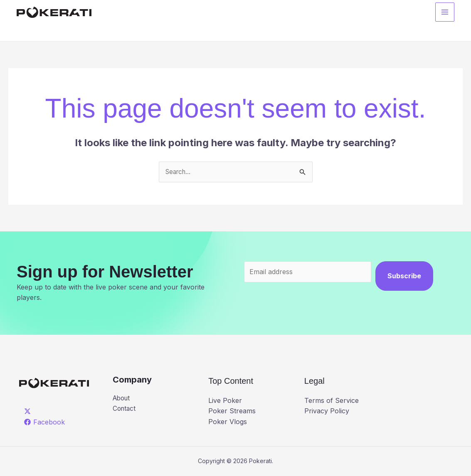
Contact (125, 410)
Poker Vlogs (228, 422)
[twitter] (29, 412)
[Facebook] (45, 422)
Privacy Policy (327, 411)
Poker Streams (232, 411)
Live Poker (225, 401)
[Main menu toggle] (445, 13)
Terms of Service (332, 401)
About (122, 399)
